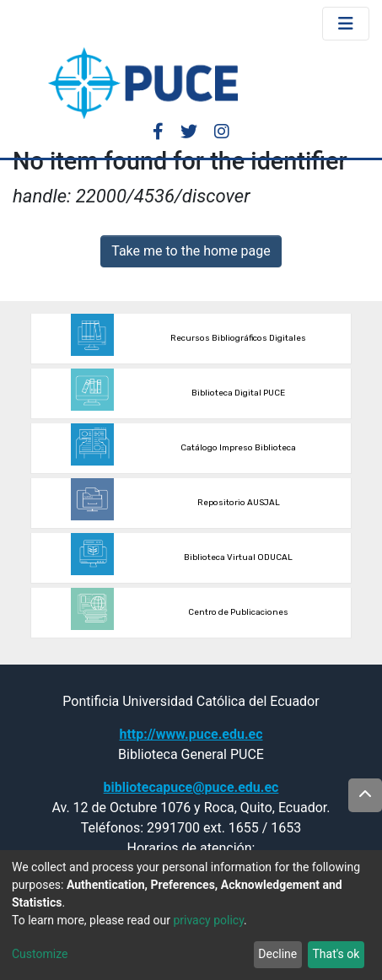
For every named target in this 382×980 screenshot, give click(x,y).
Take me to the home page (191, 251)
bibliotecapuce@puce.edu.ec (191, 787)
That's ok (336, 954)
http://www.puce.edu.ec (191, 734)
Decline (277, 954)
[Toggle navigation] (346, 24)
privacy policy (208, 920)
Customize (40, 954)
